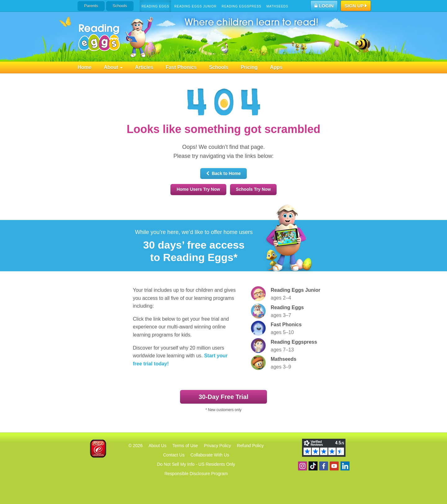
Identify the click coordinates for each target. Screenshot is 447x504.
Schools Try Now (253, 189)
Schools (120, 6)
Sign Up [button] (356, 6)
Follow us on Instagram (303, 466)
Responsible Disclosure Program (196, 474)
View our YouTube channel (334, 466)
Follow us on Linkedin (345, 466)
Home (84, 67)
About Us (157, 446)
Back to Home (223, 173)
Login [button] (324, 6)
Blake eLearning (98, 449)
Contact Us (174, 455)
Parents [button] (91, 6)
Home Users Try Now (198, 189)
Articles (144, 67)
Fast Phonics (181, 67)
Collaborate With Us (210, 455)
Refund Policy (250, 446)
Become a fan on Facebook (324, 466)
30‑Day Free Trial (223, 397)
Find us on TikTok (313, 466)
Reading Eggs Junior (195, 6)
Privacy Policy (217, 446)
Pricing (249, 67)
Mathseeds (277, 6)
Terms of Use (185, 446)
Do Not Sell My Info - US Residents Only (196, 464)
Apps (276, 67)
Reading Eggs (155, 6)
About (113, 67)
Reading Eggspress (242, 6)
